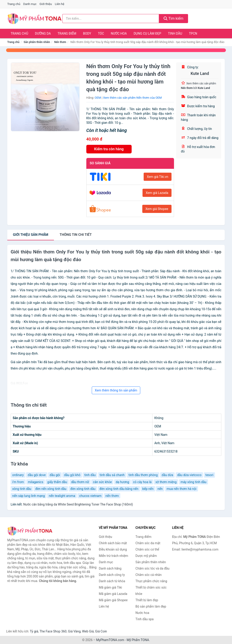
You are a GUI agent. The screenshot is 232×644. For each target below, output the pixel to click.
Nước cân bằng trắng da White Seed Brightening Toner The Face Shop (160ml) (78, 504)
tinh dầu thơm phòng (143, 475)
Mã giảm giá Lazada (113, 594)
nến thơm (112, 496)
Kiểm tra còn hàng (109, 149)
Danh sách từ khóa (112, 581)
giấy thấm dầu (57, 482)
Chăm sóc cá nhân (149, 575)
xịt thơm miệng (166, 482)
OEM (98, 98)
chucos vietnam (90, 496)
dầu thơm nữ (80, 482)
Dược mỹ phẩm (146, 556)
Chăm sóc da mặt (148, 543)
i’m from (18, 482)
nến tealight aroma (62, 496)
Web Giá (88, 631)
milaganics (36, 482)
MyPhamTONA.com (110, 640)
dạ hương (122, 482)
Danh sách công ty (112, 575)
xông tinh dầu (22, 489)
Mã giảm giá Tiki (110, 587)
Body (87, 33)
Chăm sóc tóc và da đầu (152, 568)
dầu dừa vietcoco (189, 475)
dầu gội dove (37, 475)
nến (160, 489)
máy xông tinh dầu (193, 482)
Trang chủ (14, 4)
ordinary (18, 475)
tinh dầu (90, 475)
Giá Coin (101, 631)
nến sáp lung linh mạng (29, 496)
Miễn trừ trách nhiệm (113, 556)
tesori (209, 475)
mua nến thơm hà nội (182, 489)
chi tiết (76, 235)
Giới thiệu (46, 4)
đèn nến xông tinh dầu (51, 489)
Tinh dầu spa (145, 619)
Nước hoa (119, 33)
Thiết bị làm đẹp (147, 600)
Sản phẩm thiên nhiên (37, 42)
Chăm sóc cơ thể (147, 549)
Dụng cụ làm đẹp (147, 33)
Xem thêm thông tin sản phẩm (116, 390)
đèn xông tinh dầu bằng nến (119, 489)
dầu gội (55, 475)
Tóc (101, 33)
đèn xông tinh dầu (83, 489)
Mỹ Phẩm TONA (138, 640)
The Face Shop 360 (53, 631)
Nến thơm (60, 42)
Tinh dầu (175, 33)
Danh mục (30, 4)
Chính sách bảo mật (113, 543)
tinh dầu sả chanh (112, 475)
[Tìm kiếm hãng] (111, 19)
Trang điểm (67, 33)
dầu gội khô (72, 475)
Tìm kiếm (174, 18)
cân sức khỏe (102, 482)
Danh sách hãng (110, 568)
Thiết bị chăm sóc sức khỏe (151, 591)
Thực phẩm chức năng (151, 581)
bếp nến (148, 489)
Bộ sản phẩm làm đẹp (151, 606)
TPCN (193, 33)
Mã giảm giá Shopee (113, 600)
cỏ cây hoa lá (142, 482)
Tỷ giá (34, 631)
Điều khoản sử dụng (113, 549)
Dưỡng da (43, 33)
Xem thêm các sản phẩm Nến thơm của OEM (132, 98)
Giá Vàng (74, 631)
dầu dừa (168, 475)
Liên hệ (60, 4)
